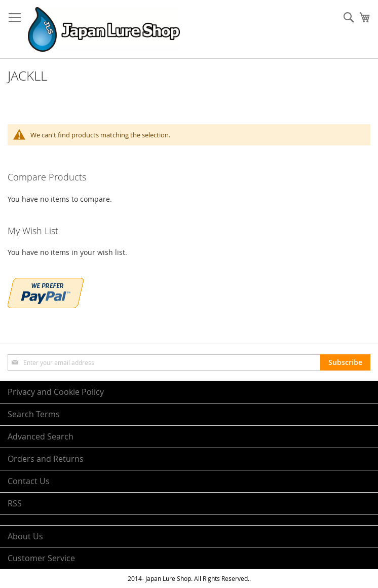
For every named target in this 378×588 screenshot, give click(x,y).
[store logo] (104, 29)
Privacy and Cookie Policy (56, 392)
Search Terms (34, 414)
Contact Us (29, 481)
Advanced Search (41, 436)
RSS (15, 503)
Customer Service (41, 558)
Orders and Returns (46, 459)
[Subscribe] (345, 362)
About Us (25, 536)
